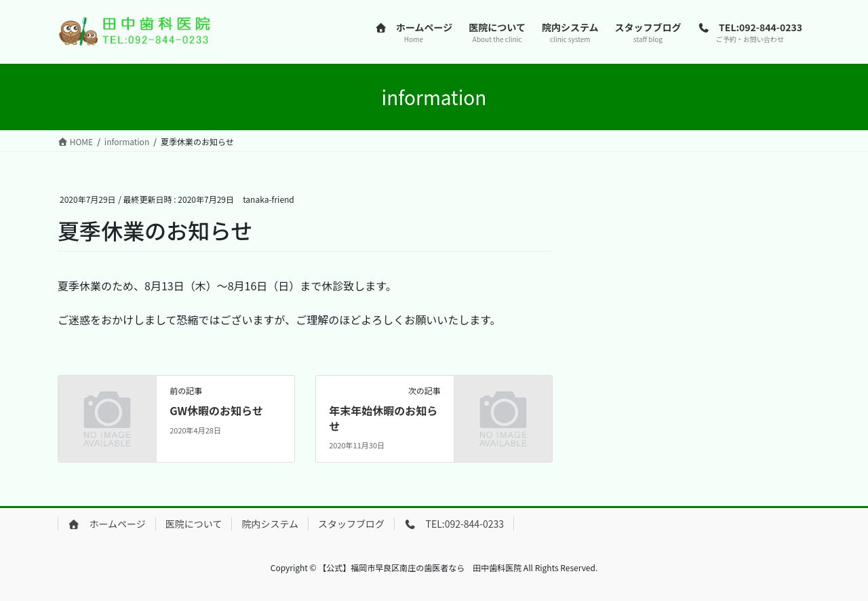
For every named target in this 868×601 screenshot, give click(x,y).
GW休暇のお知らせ (216, 410)
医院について (194, 524)
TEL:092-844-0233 (454, 524)
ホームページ (107, 524)
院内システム (270, 524)
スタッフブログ (351, 524)
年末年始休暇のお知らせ (383, 418)
